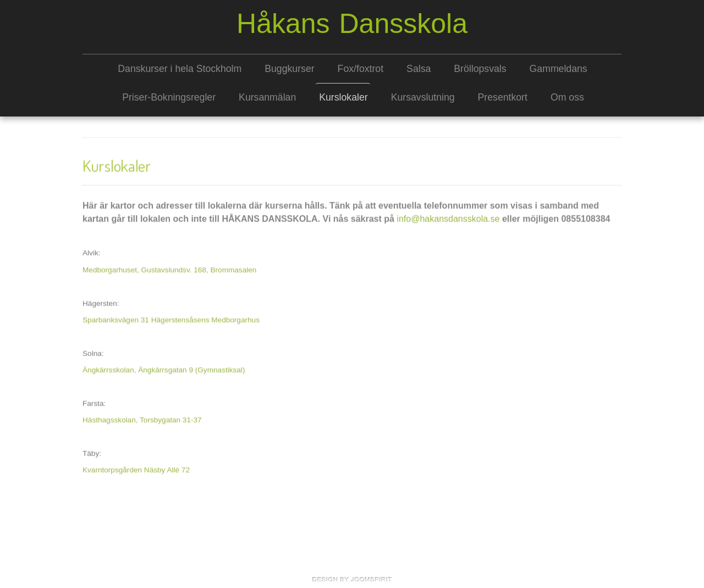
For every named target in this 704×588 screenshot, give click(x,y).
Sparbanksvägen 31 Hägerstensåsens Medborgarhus (171, 319)
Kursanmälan (267, 97)
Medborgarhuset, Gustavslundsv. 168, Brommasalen (169, 269)
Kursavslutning (423, 97)
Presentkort (503, 97)
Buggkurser (289, 69)
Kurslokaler (343, 97)
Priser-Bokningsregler (169, 97)
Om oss (567, 97)
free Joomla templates (352, 579)
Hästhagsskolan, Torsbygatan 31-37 (142, 419)
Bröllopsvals (480, 69)
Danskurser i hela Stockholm (180, 69)
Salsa (419, 69)
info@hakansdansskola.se (448, 218)
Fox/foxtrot (361, 69)
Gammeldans (559, 69)
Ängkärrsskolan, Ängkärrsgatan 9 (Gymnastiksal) (164, 369)
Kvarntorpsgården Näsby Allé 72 (136, 469)
